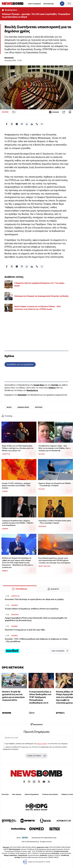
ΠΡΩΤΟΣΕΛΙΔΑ (49, 4)
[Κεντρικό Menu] (69, 4)
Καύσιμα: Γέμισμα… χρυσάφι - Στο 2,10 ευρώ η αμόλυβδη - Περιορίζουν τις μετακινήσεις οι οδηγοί (36, 15)
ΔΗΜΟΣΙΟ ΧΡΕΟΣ (23, 407)
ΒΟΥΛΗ (9, 407)
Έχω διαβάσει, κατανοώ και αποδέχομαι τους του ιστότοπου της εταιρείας (36, 744)
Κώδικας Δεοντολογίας (50, 794)
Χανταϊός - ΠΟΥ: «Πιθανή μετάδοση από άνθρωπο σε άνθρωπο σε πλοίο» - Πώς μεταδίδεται (36, 640)
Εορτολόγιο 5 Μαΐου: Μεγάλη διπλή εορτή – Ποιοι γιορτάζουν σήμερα (55, 522)
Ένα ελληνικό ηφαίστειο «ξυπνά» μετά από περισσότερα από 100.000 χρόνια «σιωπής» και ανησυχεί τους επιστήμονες (54, 560)
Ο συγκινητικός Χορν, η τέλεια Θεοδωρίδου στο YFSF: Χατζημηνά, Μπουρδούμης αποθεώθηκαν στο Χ (40, 697)
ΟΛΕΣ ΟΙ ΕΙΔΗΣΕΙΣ (34, 4)
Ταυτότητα (5, 794)
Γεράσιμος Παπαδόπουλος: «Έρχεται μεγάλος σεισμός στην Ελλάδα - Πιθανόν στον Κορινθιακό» (18, 523)
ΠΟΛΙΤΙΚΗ (5, 112)
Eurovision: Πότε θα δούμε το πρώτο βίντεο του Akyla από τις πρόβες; (34, 599)
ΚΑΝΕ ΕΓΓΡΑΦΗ (36, 756)
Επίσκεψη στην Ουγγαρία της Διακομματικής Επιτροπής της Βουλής (41, 296)
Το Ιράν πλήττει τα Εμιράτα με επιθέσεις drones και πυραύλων (32, 609)
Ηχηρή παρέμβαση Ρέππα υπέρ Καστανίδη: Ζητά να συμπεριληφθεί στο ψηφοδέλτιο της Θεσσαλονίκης (36, 619)
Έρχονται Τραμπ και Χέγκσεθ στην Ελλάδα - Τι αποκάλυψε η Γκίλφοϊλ (55, 484)
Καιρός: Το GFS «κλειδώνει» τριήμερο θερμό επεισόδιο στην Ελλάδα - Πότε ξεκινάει (16, 486)
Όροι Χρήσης (17, 794)
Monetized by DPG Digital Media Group (44, 838)
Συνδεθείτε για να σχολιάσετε (20, 364)
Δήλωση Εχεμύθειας (32, 794)
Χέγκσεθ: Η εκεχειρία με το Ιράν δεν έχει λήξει (25, 630)
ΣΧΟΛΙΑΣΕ (54, 112)
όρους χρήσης (42, 744)
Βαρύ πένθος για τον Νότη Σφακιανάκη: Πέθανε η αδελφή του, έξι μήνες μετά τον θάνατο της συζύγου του (18, 448)
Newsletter (22, 395)
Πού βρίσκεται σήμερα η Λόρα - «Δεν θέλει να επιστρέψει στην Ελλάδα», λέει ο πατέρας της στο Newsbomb (54, 448)
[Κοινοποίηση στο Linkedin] (32, 124)
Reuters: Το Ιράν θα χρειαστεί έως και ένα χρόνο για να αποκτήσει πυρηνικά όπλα (13, 696)
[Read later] (70, 112)
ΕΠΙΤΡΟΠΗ (39, 407)
